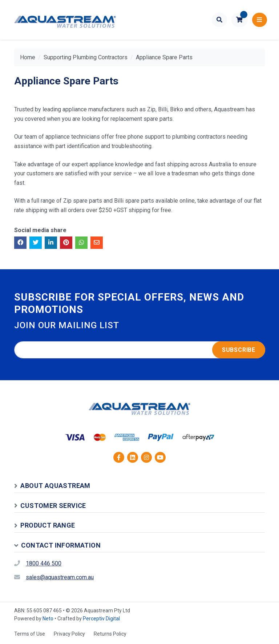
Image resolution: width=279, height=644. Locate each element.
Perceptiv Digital (101, 619)
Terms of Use (30, 634)
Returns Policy (110, 634)
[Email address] (140, 350)
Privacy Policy (69, 634)
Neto (48, 619)
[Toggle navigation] (260, 20)
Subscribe (239, 350)
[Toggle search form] (220, 20)
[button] (240, 20)
